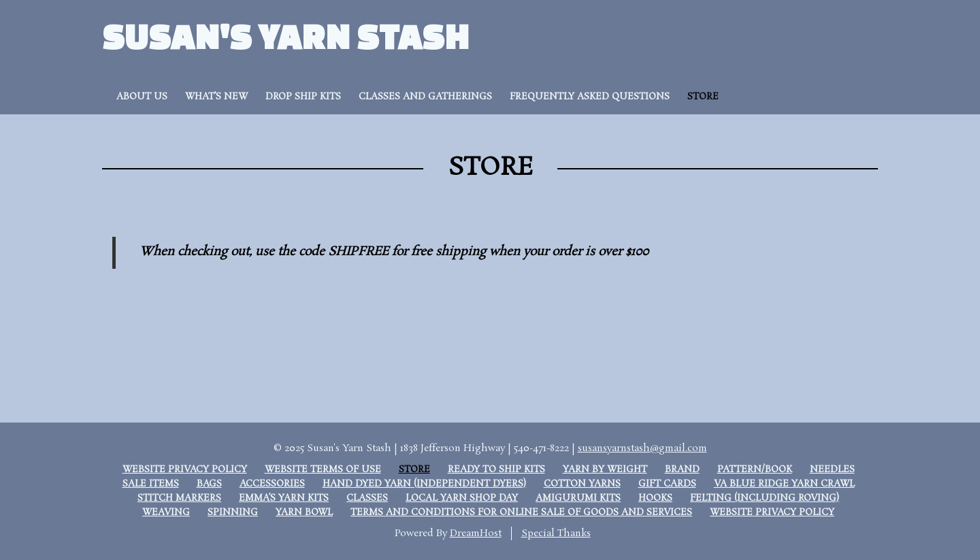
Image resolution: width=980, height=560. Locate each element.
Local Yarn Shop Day (462, 498)
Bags (209, 484)
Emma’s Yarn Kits (284, 498)
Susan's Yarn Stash (286, 36)
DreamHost (476, 533)
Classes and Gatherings (425, 97)
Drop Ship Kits (303, 97)
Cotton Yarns (582, 484)
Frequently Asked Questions (590, 97)
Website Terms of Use (323, 470)
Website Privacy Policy (185, 470)
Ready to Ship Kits (496, 470)
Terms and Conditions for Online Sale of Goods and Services (521, 513)
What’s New (216, 97)
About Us (142, 97)
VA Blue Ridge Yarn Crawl (784, 484)
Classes (367, 498)
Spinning (233, 513)
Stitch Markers (179, 498)
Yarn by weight (605, 470)
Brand (682, 470)
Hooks (655, 498)
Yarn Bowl (304, 513)
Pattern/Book (755, 470)
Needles (832, 470)
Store (703, 97)
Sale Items (151, 484)
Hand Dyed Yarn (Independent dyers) (424, 484)
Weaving (166, 513)
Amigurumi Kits (578, 498)
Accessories (272, 484)
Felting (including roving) (765, 498)
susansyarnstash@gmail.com (642, 448)
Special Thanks (556, 533)
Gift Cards (667, 484)
